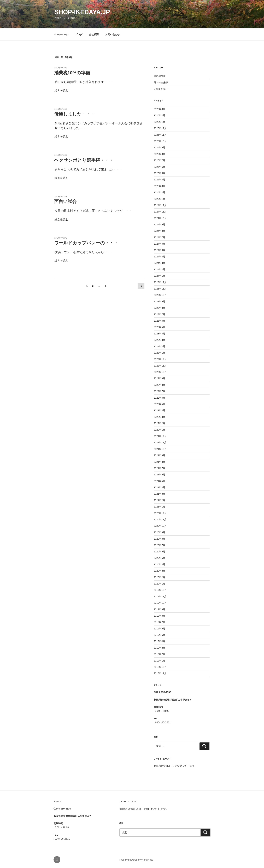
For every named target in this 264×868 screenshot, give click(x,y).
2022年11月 (160, 366)
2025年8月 (159, 154)
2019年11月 (160, 597)
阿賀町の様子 (161, 89)
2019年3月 (159, 648)
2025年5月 (159, 173)
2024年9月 (159, 225)
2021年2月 (159, 500)
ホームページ (61, 34)
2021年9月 (159, 455)
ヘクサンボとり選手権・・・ (84, 160)
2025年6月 (159, 167)
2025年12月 (160, 128)
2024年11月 (160, 212)
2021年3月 (159, 494)
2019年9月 (159, 609)
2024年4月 (159, 257)
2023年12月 (160, 282)
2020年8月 (159, 539)
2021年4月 (159, 487)
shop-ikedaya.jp (82, 12)
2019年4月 (159, 641)
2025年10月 (160, 141)
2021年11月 (160, 442)
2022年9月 (159, 378)
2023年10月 (160, 295)
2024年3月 (159, 263)
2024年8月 (159, 231)
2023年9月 (159, 302)
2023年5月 (159, 327)
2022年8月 (159, 385)
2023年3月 (159, 340)
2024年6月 (159, 244)
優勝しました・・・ (75, 114)
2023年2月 (159, 346)
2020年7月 (159, 545)
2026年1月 (159, 122)
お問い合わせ (113, 34)
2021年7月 (159, 468)
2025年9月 (159, 147)
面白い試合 (65, 202)
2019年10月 (160, 603)
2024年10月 (160, 218)
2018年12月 (160, 667)
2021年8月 (159, 462)
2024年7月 (159, 237)
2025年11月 (160, 135)
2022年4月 (159, 410)
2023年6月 (159, 321)
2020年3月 (159, 571)
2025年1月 (159, 199)
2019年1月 (159, 661)
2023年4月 (159, 334)
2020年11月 (160, 519)
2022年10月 (160, 372)
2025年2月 (159, 192)
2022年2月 (159, 423)
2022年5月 (159, 404)
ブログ (79, 34)
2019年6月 (159, 629)
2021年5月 (159, 481)
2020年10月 (160, 526)
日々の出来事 (161, 82)
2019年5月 (159, 635)
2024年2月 (159, 269)
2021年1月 (159, 507)
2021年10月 (160, 449)
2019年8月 (159, 616)
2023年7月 (159, 314)
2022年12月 (160, 359)
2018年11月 (160, 673)
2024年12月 (160, 205)
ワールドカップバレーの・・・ (86, 243)
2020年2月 (159, 577)
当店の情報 (160, 76)
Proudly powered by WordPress (136, 860)
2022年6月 (159, 398)
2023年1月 (159, 353)
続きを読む (61, 90)
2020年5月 (159, 558)
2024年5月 (159, 250)
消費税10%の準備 (72, 73)
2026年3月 (159, 109)
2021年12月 (160, 436)
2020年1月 (159, 584)
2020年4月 (159, 564)
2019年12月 (160, 590)
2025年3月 (159, 186)
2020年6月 (159, 552)
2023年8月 (159, 308)
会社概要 (94, 34)
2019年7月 (159, 622)
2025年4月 (159, 180)
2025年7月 (159, 160)
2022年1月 (159, 430)
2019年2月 (159, 654)
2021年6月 (159, 475)
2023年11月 (160, 289)
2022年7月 (159, 391)
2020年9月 (159, 532)
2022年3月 (159, 417)
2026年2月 (159, 115)
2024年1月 (159, 276)
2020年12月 (160, 513)
